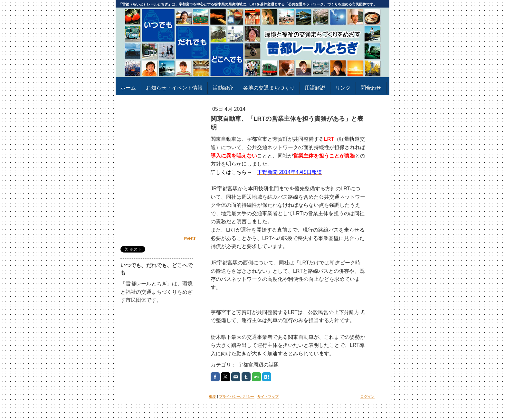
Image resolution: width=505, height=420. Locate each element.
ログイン (367, 396)
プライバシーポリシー (237, 396)
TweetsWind (194, 238)
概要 (213, 396)
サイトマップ (268, 396)
